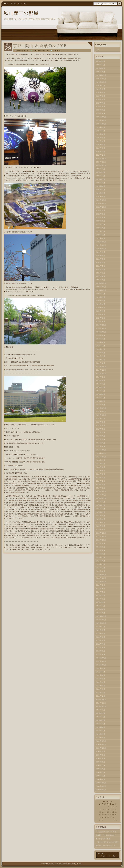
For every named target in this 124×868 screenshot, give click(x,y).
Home (6, 4)
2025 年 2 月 (100, 110)
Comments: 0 (57, 51)
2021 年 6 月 (100, 263)
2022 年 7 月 (100, 217)
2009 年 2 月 (100, 776)
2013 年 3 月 (100, 606)
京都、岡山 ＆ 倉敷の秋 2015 (40, 46)
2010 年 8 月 (100, 713)
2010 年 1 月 (100, 738)
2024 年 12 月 (101, 117)
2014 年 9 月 (100, 543)
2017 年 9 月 (100, 419)
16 (110, 812)
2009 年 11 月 (101, 745)
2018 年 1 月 (100, 405)
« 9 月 (101, 820)
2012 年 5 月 (100, 641)
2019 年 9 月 (100, 335)
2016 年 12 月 (101, 450)
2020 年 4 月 (100, 311)
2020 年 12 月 (101, 283)
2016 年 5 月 (100, 474)
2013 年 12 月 (101, 575)
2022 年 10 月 (101, 207)
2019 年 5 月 (100, 349)
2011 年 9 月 (100, 668)
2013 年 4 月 (100, 602)
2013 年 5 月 (100, 599)
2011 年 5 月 (100, 682)
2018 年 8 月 (100, 380)
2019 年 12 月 (101, 325)
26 (100, 818)
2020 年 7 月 (100, 301)
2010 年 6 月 (100, 720)
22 (108, 815)
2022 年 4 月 (100, 228)
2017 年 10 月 (101, 415)
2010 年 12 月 (101, 699)
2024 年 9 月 (100, 127)
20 (103, 815)
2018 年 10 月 (101, 373)
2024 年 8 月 (100, 131)
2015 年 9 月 (100, 502)
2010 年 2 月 (100, 734)
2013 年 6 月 (100, 595)
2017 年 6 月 (100, 429)
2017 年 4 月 (100, 436)
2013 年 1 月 (100, 613)
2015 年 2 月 (100, 526)
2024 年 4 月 (100, 145)
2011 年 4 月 (100, 686)
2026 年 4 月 (100, 61)
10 (113, 809)
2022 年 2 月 (100, 235)
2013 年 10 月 (101, 582)
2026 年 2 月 (100, 68)
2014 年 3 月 (100, 564)
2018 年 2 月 (100, 401)
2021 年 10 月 (101, 249)
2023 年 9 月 (100, 169)
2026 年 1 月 (100, 72)
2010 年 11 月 (101, 703)
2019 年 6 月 (100, 346)
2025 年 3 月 (100, 106)
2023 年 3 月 (100, 190)
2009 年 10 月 (101, 748)
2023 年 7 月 (100, 176)
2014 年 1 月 (100, 571)
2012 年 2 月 (100, 651)
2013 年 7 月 (100, 592)
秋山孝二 (80, 864)
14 (105, 812)
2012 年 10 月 (101, 623)
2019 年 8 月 (100, 339)
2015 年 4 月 (100, 519)
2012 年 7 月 (100, 634)
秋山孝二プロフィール (19, 4)
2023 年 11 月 (101, 162)
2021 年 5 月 (100, 266)
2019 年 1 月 (100, 363)
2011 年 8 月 (100, 672)
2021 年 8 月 (100, 256)
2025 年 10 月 (101, 82)
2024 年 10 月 (101, 124)
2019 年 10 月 (101, 332)
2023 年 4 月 (100, 186)
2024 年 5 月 (100, 141)
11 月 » (114, 820)
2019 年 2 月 (100, 360)
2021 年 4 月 (100, 269)
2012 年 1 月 (100, 654)
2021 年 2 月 (100, 276)
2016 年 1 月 (100, 488)
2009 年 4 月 (100, 769)
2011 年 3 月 (100, 689)
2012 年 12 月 (101, 616)
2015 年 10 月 (101, 498)
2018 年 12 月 (101, 367)
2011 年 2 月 (100, 693)
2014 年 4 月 (100, 561)
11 (116, 809)
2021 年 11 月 (101, 245)
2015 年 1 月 (100, 530)
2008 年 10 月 (101, 790)
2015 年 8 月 (100, 505)
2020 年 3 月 (100, 315)
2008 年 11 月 (101, 786)
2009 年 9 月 (100, 752)
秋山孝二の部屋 (21, 13)
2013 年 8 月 (100, 589)
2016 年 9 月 (100, 460)
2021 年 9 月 (100, 252)
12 (100, 812)
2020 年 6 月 (100, 304)
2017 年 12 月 (101, 408)
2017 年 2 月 (100, 443)
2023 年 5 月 (100, 183)
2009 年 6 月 (100, 762)
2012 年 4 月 (100, 644)
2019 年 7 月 (100, 342)
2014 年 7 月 (100, 550)
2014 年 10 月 (101, 540)
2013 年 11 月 (101, 578)
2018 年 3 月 (100, 398)
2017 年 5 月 (100, 432)
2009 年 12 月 (101, 741)
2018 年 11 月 (101, 370)
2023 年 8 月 (100, 172)
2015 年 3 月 (100, 523)
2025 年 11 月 (101, 79)
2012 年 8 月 (100, 630)
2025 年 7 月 (100, 93)
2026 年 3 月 (100, 65)
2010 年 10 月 (101, 706)
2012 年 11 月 (101, 620)
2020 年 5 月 (100, 308)
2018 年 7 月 (100, 384)
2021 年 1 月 (100, 280)
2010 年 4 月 (100, 727)
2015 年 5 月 (100, 516)
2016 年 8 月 (100, 464)
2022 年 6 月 (100, 221)
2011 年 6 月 (100, 679)
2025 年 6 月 (100, 96)
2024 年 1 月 (100, 155)
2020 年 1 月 (100, 321)
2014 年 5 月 (100, 557)
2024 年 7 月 (100, 134)
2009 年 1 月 (100, 779)
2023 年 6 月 (100, 179)
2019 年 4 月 (100, 353)
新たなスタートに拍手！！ (106, 846)
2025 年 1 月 (100, 113)
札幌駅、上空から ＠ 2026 (105, 835)
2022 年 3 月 (100, 231)
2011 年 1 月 (100, 696)
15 (108, 812)
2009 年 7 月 (100, 758)
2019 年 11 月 (101, 328)
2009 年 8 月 (100, 755)
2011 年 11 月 (101, 661)
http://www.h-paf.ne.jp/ (13, 178)
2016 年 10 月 (101, 457)
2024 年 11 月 (101, 120)
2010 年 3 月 (100, 731)
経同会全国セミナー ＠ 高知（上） (106, 832)
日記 (48, 51)
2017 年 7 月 (100, 426)
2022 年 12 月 (101, 200)
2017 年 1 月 (100, 446)
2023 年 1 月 (100, 197)
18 (116, 812)
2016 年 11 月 (101, 453)
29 (108, 818)
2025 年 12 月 (101, 75)
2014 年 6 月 (100, 554)
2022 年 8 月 (100, 214)
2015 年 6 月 (100, 512)
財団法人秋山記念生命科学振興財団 (61, 864)
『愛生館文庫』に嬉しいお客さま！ (107, 843)
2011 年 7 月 (100, 675)
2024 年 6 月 (100, 138)
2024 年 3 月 (100, 148)
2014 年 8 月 (100, 547)
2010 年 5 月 (100, 724)
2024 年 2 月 (100, 152)
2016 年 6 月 (100, 471)
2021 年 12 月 (101, 242)
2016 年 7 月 (100, 467)
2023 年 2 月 (100, 193)
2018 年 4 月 (100, 394)
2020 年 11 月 (101, 287)
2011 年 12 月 (101, 658)
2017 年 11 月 (101, 412)
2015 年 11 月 (101, 495)
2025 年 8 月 (100, 89)
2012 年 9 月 (100, 627)
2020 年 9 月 (100, 294)
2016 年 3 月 (100, 481)
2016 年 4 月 (100, 478)
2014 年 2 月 (100, 568)
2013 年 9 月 (100, 585)
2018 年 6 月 (100, 387)
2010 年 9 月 (100, 710)
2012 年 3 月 (100, 647)
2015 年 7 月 (100, 509)
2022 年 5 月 (100, 224)
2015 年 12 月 (101, 491)
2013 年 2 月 (100, 609)
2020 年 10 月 (101, 290)
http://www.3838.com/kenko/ (47, 171)
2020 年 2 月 (100, 318)
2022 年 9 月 (100, 210)
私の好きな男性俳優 (103, 839)
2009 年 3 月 (100, 772)
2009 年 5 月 (100, 765)
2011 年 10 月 (101, 665)
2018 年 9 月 (100, 377)
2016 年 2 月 (100, 484)
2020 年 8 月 (100, 297)
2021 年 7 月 (100, 259)
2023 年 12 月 (101, 158)
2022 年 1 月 (100, 238)
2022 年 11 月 (101, 204)
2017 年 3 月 (100, 439)
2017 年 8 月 (100, 422)
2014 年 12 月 (101, 533)
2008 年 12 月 (101, 783)
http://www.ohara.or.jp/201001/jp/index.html (20, 289)
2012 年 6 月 (100, 637)
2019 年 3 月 (100, 356)
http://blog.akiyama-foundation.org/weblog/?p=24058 (26, 295)
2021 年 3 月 (100, 273)
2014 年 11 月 (101, 536)
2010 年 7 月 (100, 717)
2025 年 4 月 (100, 103)
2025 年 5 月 (100, 100)
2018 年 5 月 (100, 391)
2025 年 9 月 (100, 86)
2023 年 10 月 (101, 165)
